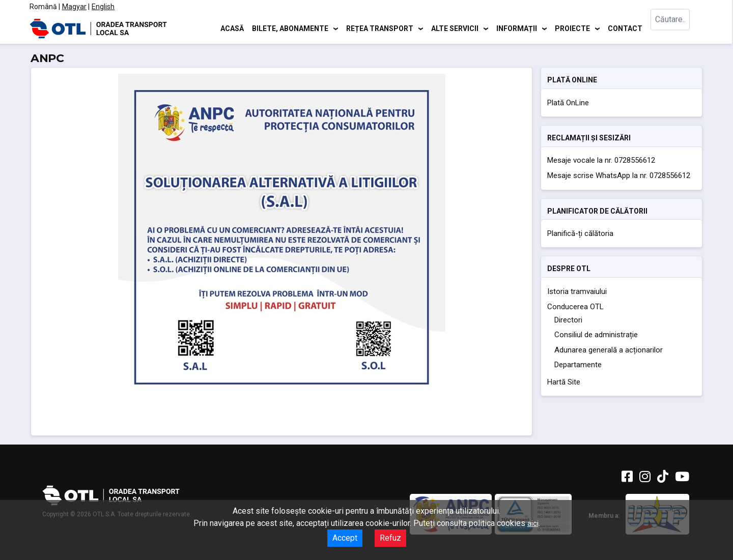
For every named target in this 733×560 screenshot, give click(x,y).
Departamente (578, 365)
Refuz (390, 538)
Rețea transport (380, 28)
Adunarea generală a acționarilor (609, 350)
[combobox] (676, 28)
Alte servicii (455, 28)
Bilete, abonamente (290, 28)
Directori (568, 320)
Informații (517, 28)
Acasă (232, 28)
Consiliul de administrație (596, 335)
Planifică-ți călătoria (580, 233)
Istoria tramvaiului (577, 291)
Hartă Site (564, 382)
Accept (345, 538)
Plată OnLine (568, 103)
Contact (625, 28)
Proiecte (572, 28)
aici (533, 523)
